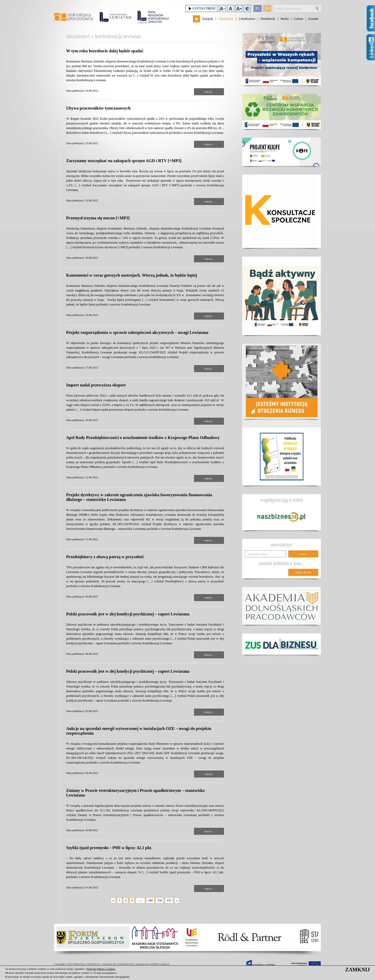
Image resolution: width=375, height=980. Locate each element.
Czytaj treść (201, 8)
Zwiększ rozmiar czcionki (239, 8)
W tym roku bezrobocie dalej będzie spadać (105, 51)
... (140, 900)
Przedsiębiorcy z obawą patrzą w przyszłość (105, 557)
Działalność (268, 19)
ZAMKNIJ (358, 970)
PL (258, 8)
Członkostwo (247, 19)
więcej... (209, 92)
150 (160, 900)
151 (169, 900)
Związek (208, 19)
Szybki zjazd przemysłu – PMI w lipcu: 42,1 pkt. (109, 848)
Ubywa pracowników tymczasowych (98, 108)
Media (285, 19)
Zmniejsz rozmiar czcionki (222, 8)
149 (150, 900)
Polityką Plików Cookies (101, 969)
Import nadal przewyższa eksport (96, 385)
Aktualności (226, 19)
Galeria (299, 19)
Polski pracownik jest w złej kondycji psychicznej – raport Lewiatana (128, 614)
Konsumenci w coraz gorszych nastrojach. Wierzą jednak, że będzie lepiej (132, 275)
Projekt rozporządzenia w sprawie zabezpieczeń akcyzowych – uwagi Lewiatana (137, 332)
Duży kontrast (247, 8)
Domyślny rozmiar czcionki (231, 8)
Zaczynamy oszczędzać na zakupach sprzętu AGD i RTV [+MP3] (124, 161)
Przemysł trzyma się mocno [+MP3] (98, 218)
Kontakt (313, 19)
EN (267, 8)
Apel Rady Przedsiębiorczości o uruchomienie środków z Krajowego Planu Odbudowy (143, 438)
